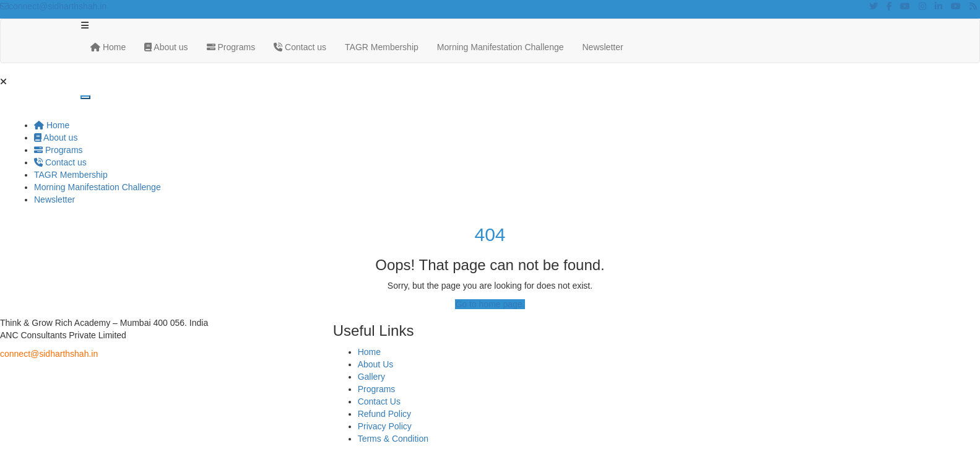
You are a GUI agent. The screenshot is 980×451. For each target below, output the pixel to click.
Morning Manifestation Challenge (501, 47)
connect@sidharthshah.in (53, 6)
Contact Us (379, 401)
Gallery (371, 377)
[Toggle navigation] (85, 97)
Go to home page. (490, 304)
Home (108, 47)
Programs (231, 47)
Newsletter (603, 47)
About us (166, 47)
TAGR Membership (382, 47)
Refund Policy (384, 414)
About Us (376, 364)
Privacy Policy (385, 426)
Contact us (300, 47)
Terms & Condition (393, 439)
